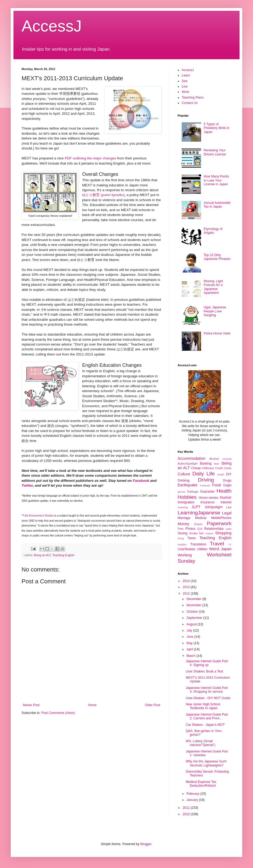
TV (230, 544)
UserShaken (187, 549)
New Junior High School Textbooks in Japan (203, 706)
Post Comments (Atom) (58, 713)
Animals (227, 459)
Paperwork (219, 523)
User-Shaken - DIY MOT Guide (208, 698)
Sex (201, 533)
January (193, 800)
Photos (190, 529)
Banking (205, 463)
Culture (184, 474)
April (190, 649)
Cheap (196, 468)
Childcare (208, 468)
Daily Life (204, 474)
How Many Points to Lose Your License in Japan (216, 180)
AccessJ (52, 26)
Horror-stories (208, 498)
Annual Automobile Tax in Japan (217, 205)
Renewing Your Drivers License (215, 152)
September (195, 618)
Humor (226, 497)
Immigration (186, 502)
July (190, 630)
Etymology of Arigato (213, 231)
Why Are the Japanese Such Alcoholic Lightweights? (206, 763)
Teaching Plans (193, 97)
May (190, 643)
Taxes (191, 538)
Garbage (193, 491)
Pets (181, 529)
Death (221, 474)
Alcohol (214, 459)
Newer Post (31, 705)
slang (181, 538)
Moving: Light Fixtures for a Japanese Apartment (213, 287)
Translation (198, 544)
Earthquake (188, 485)
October (193, 612)
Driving (206, 480)
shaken (210, 533)
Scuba (193, 533)
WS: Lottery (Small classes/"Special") (201, 743)
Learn (186, 75)
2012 (187, 594)
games (182, 492)
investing (183, 507)
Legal (227, 513)
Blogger (146, 844)
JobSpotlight (213, 507)
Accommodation (191, 458)
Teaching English (63, 555)
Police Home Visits (217, 333)
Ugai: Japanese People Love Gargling (215, 311)
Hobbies (187, 497)
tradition (182, 544)
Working (185, 555)
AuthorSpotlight (188, 463)
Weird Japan (220, 549)
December (194, 599)
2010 (187, 814)
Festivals (205, 485)
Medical (201, 518)
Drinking (184, 480)
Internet (226, 502)
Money (183, 524)
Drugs (227, 480)
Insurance (208, 502)
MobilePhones (221, 518)
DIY (229, 474)
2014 (187, 581)
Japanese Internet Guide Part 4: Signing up (207, 663)
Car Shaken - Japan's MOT (205, 725)
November (194, 605)
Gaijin (227, 485)
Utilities (202, 549)
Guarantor (208, 491)
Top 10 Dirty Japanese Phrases (217, 257)
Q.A (200, 529)
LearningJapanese (199, 513)
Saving (183, 533)
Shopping (223, 533)
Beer (217, 464)
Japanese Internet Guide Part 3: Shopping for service (207, 690)
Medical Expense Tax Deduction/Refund (201, 784)
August (192, 624)
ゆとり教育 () (103, 195)
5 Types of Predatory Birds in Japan (217, 128)
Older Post (152, 705)
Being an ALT (42, 555)
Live (185, 86)
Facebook (141, 481)
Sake (229, 529)
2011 (187, 808)
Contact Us (190, 103)
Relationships (214, 529)
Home (92, 705)
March (191, 656)
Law (229, 507)
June (190, 637)
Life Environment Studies (39, 516)
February (193, 794)
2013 (187, 587)
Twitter (27, 485)
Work (185, 92)
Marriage (184, 518)
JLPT (196, 507)
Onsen (198, 524)
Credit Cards (223, 468)
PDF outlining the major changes (90, 158)
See (185, 81)
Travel (217, 544)
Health (224, 491)
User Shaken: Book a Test (204, 671)
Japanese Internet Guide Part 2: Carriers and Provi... (207, 716)
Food (217, 485)
